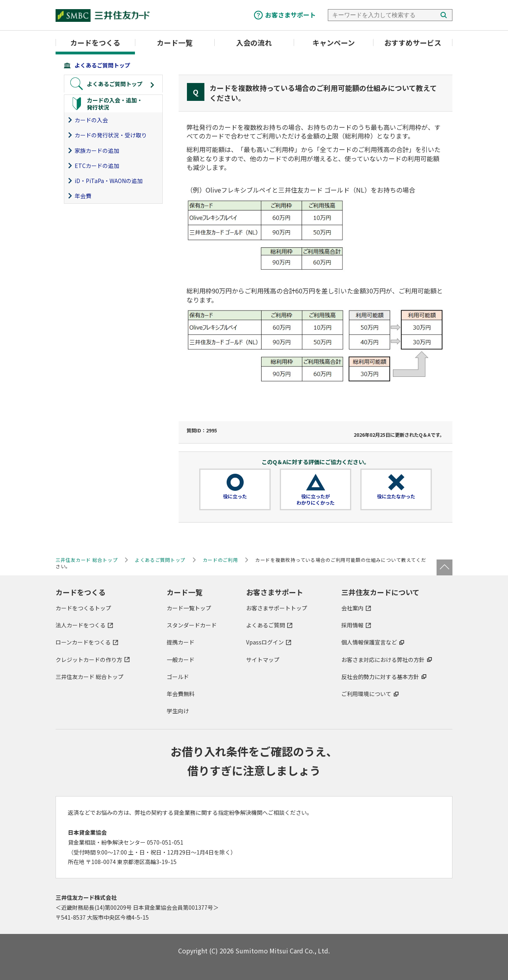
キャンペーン (334, 42)
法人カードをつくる (81, 625)
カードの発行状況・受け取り (111, 135)
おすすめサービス (413, 42)
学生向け (178, 711)
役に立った (235, 496)
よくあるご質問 (266, 625)
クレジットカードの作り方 (89, 660)
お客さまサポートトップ (277, 608)
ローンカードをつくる (83, 642)
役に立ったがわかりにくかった (316, 500)
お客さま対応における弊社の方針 (383, 660)
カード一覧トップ (189, 608)
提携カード (181, 642)
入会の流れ (254, 42)
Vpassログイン (265, 642)
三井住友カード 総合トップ (89, 677)
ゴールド (178, 677)
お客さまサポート (291, 15)
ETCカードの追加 (97, 166)
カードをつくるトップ (83, 608)
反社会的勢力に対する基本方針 (380, 677)
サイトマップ (263, 660)
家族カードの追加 (97, 150)
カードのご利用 (220, 560)
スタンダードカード (192, 625)
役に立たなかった (396, 496)
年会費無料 (181, 694)
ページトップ (444, 567)
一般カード (181, 660)
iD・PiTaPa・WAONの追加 (109, 181)
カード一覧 (175, 42)
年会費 (83, 196)
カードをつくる (95, 42)
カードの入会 (91, 120)
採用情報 (352, 625)
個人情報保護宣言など (369, 642)
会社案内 (352, 608)
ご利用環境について (366, 694)
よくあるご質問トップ (102, 65)
